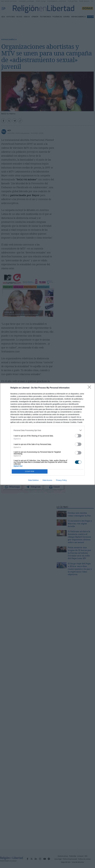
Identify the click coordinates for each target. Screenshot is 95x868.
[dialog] (47, 434)
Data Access (47, 480)
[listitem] (47, 430)
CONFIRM (30, 472)
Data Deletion (33, 480)
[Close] (90, 388)
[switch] (78, 436)
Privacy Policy (61, 480)
